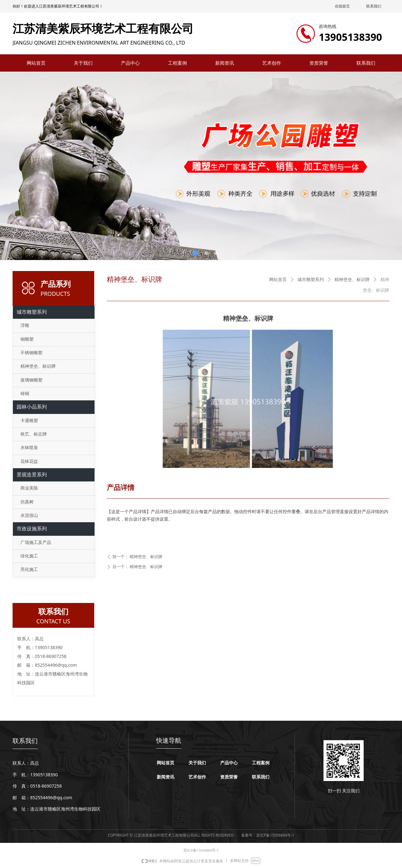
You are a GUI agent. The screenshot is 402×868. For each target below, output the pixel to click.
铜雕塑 (27, 339)
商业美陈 (29, 488)
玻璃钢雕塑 (31, 380)
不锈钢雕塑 (31, 353)
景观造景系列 (32, 475)
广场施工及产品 (36, 542)
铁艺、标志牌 (34, 434)
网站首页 (278, 280)
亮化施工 (29, 570)
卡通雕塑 (29, 421)
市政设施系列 (32, 529)
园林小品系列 (32, 407)
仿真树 (27, 502)
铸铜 (25, 394)
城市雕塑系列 (311, 280)
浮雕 (25, 325)
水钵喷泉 (29, 448)
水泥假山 (29, 515)
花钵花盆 (29, 461)
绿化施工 (29, 556)
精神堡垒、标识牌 (352, 280)
